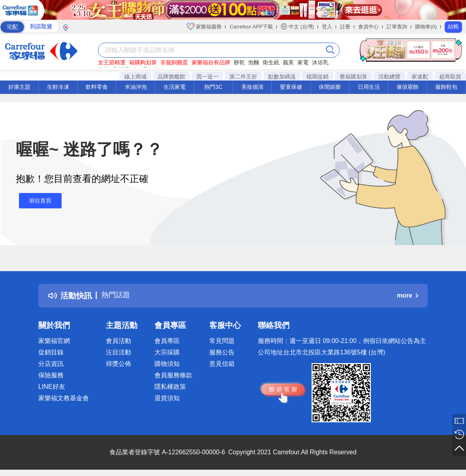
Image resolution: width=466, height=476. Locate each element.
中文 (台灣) (297, 26)
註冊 (345, 27)
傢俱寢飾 (408, 87)
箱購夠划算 (143, 62)
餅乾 (239, 62)
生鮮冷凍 (58, 87)
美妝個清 (252, 87)
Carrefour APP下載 (251, 27)
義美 (288, 62)
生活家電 (175, 87)
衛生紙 (271, 62)
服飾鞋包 (446, 87)
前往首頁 (37, 201)
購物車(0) (426, 27)
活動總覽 (389, 77)
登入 (327, 27)
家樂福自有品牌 (211, 62)
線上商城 (135, 77)
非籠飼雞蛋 (174, 62)
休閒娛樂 (330, 87)
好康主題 (19, 87)
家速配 (420, 77)
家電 (303, 62)
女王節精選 (112, 62)
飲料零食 (97, 87)
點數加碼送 (282, 77)
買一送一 (207, 77)
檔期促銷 (318, 77)
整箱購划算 (353, 77)
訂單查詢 (397, 27)
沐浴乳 (320, 62)
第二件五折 (243, 77)
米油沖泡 (136, 87)
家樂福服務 (204, 26)
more (408, 295)
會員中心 (368, 27)
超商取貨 (450, 77)
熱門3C (213, 87)
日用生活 (369, 87)
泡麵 (254, 62)
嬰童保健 (291, 87)
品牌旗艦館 (171, 77)
